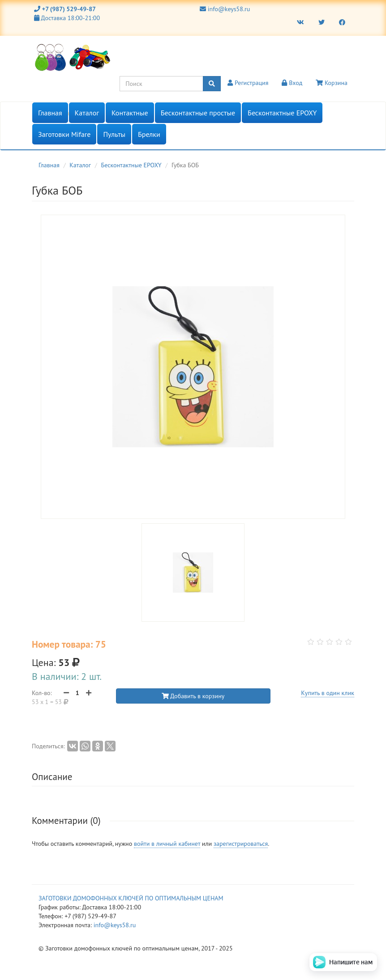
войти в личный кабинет (167, 844)
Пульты (114, 134)
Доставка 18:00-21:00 (67, 18)
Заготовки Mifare (64, 134)
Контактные (130, 113)
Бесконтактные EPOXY (282, 113)
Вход (292, 83)
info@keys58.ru (225, 9)
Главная (50, 113)
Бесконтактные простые (198, 113)
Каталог (87, 113)
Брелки (149, 134)
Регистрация (248, 83)
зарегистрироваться (241, 844)
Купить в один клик (328, 693)
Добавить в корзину (193, 696)
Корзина (332, 83)
